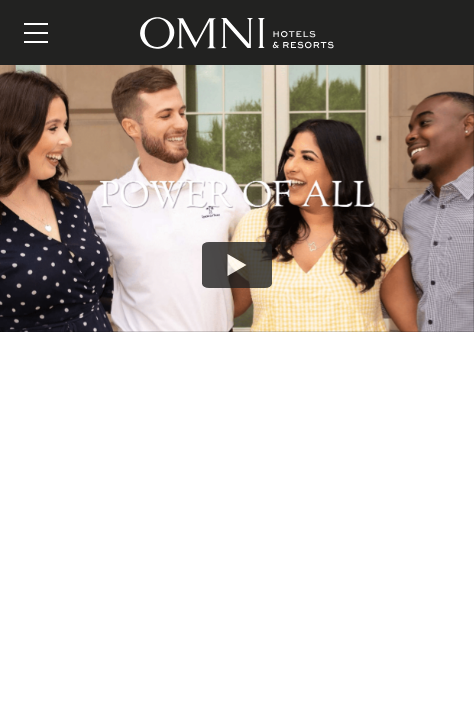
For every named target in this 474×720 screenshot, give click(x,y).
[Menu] (36, 33)
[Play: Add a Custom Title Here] (237, 265)
